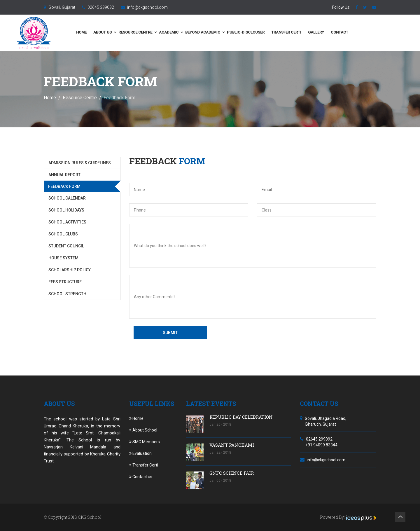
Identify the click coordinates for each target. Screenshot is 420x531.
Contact (367, 32)
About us (130, 32)
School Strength (67, 294)
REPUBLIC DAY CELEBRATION (241, 417)
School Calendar (67, 198)
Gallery (344, 32)
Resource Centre (163, 32)
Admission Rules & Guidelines (80, 163)
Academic (196, 32)
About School (143, 430)
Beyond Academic (230, 32)
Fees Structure (65, 282)
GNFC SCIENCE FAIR (232, 473)
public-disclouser (273, 32)
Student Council (66, 246)
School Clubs (63, 234)
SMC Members (145, 442)
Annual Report (64, 175)
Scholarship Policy (70, 270)
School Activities (67, 222)
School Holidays (66, 210)
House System (63, 258)
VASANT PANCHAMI (232, 445)
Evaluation (140, 453)
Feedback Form (64, 186)
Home (109, 32)
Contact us (141, 477)
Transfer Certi (314, 32)
